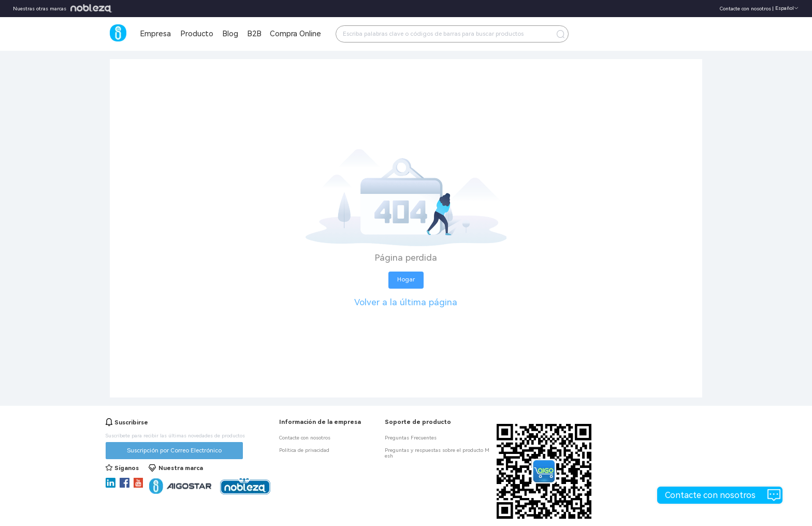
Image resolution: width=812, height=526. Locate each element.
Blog (230, 34)
